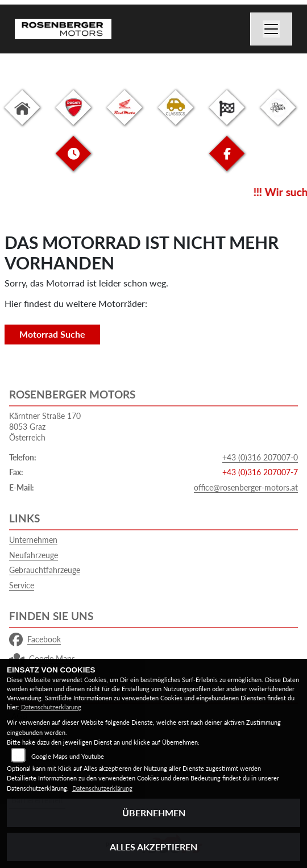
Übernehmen (154, 813)
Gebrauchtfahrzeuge (45, 570)
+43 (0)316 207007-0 (260, 457)
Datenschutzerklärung (51, 707)
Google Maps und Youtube (68, 756)
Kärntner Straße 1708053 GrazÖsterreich (45, 426)
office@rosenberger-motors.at (246, 487)
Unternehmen (33, 540)
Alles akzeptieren (153, 847)
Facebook (35, 639)
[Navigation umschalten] (271, 29)
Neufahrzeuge (34, 555)
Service (22, 585)
